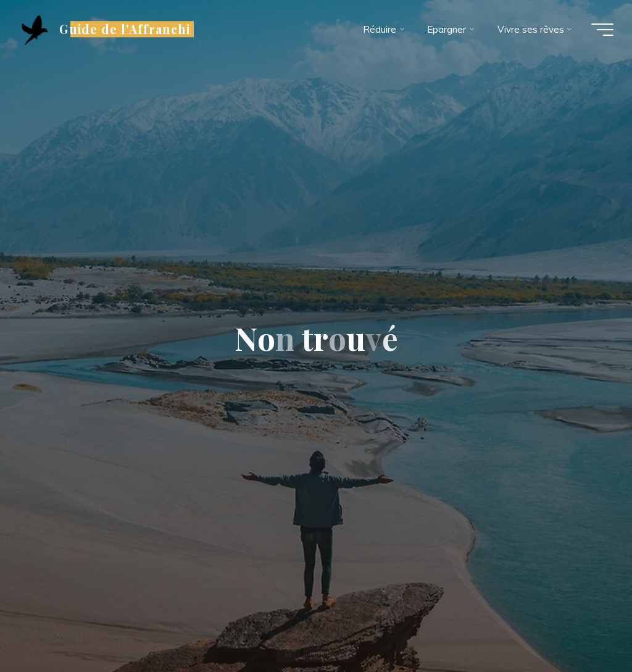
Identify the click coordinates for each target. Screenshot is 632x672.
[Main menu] (602, 30)
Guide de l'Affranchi (125, 29)
